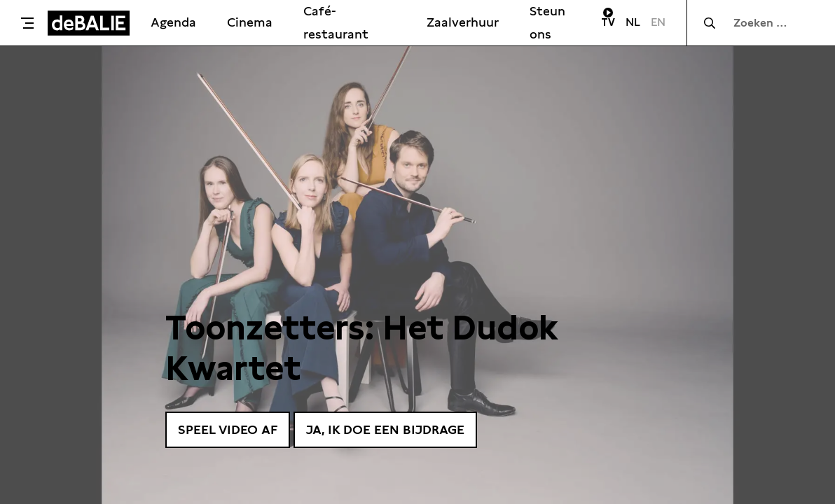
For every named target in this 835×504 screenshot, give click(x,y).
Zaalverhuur (463, 22)
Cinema (250, 22)
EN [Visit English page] (658, 22)
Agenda (173, 22)
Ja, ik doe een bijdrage (385, 429)
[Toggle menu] (27, 23)
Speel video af (228, 429)
